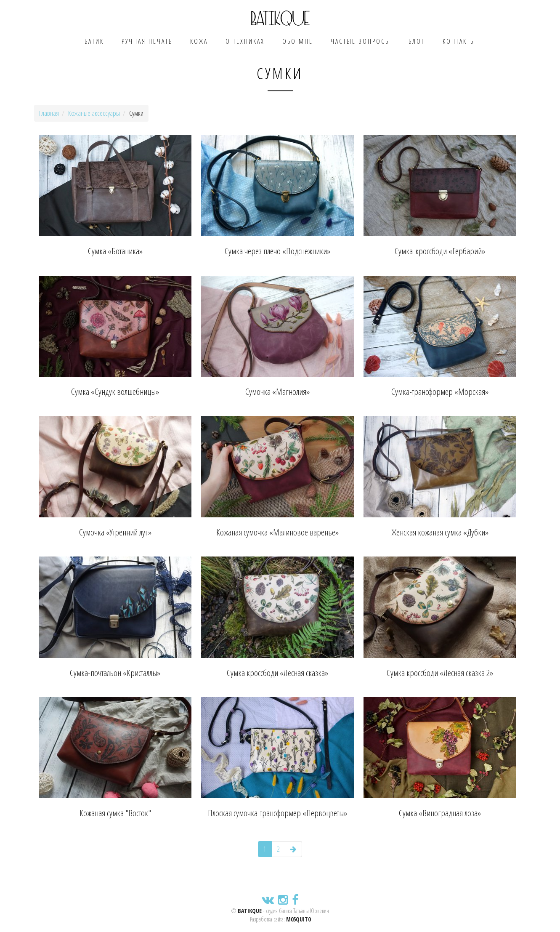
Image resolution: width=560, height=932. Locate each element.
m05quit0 (298, 919)
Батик (94, 41)
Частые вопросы (361, 41)
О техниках (245, 41)
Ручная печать (147, 41)
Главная (49, 113)
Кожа (199, 41)
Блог (417, 41)
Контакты (459, 41)
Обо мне (298, 41)
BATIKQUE (250, 911)
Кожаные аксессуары (94, 113)
